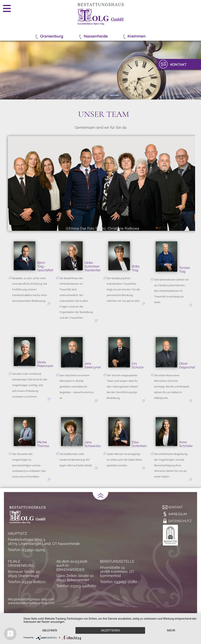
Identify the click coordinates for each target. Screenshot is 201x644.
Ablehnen (49, 630)
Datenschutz (180, 521)
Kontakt (176, 507)
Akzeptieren (110, 630)
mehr (171, 630)
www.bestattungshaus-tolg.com (31, 603)
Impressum (178, 514)
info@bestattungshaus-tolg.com (31, 599)
